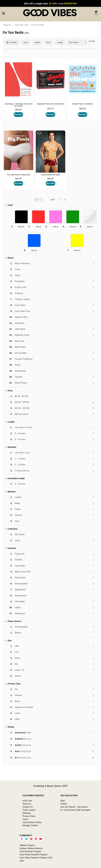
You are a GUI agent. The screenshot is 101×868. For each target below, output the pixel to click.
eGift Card (27, 801)
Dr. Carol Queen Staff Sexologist (75, 810)
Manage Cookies (30, 825)
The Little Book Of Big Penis (19, 175)
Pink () (56, 227)
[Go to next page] (60, 200)
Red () (38, 227)
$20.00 (83, 109)
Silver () (90, 227)
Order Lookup (29, 810)
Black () (21, 227)
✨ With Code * (51, 3)
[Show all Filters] (12, 42)
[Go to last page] (65, 200)
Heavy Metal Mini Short (51, 175)
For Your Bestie (38, 25)
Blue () (34, 250)
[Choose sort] (77, 42)
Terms (25, 819)
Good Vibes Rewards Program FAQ (36, 858)
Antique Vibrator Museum (31, 848)
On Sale (92, 42)
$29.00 (18, 110)
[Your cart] (96, 13)
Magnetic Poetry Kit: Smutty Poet (50, 104)
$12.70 (51, 109)
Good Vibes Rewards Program (33, 854)
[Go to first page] (36, 200)
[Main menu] (3, 13)
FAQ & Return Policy (32, 822)
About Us (27, 804)
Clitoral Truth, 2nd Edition (82, 104)
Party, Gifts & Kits (22, 25)
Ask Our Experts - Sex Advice (74, 807)
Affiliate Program (27, 845)
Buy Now (19, 114)
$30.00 (51, 179)
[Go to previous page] (41, 200)
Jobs (22, 861)
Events (64, 804)
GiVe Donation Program (30, 851)
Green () (73, 227)
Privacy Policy (29, 816)
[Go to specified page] (48, 200)
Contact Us (28, 807)
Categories (7, 25)
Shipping (27, 813)
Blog (63, 801)
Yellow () (77, 250)
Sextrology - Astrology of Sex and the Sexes (19, 105)
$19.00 (18, 179)
